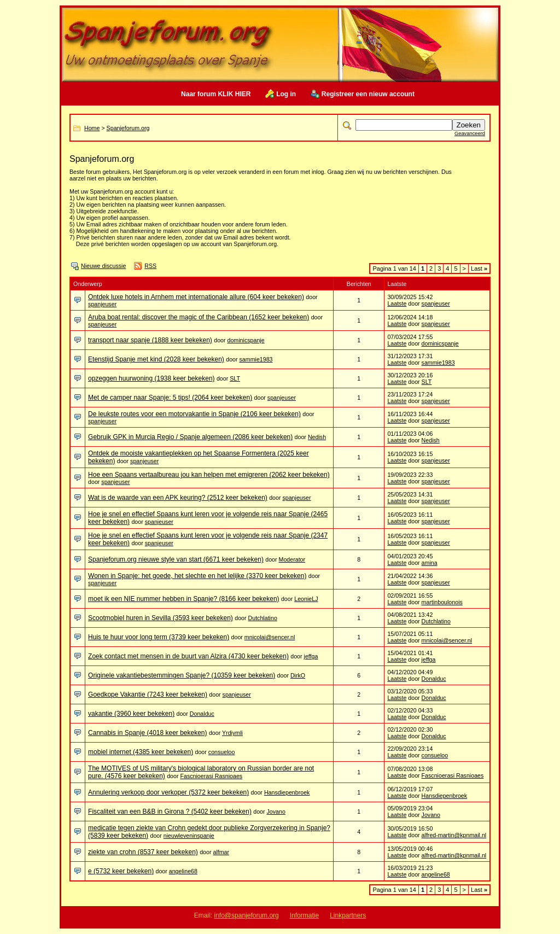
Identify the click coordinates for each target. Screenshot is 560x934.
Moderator (292, 559)
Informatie (304, 915)
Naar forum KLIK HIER (216, 94)
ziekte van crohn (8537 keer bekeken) (143, 852)
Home (92, 128)
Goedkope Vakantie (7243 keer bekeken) (148, 694)
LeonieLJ (306, 599)
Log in (286, 94)
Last (479, 268)
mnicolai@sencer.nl (270, 637)
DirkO (298, 675)
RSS (150, 266)
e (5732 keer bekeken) (121, 871)
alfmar (221, 852)
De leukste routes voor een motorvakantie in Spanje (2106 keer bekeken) (194, 414)
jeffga (311, 656)
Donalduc (434, 679)
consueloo (222, 752)
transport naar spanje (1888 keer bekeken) (150, 340)
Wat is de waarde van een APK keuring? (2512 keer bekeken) (178, 498)
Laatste (397, 303)
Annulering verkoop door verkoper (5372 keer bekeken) (168, 792)
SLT (235, 378)
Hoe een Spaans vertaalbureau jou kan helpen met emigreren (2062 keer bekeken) (209, 475)
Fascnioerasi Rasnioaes (211, 776)
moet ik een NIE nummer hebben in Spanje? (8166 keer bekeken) (184, 599)
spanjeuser (102, 304)
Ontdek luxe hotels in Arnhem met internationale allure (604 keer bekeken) (196, 297)
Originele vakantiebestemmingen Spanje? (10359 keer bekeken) (182, 675)
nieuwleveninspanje (189, 836)
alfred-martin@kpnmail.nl (454, 835)
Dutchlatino (263, 618)
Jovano (276, 812)
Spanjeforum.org (128, 128)
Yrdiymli (232, 733)
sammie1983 (256, 359)
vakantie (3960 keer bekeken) (131, 714)
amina (430, 563)
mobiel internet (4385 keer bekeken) (141, 752)
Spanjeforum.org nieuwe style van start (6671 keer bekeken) (176, 559)
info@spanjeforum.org (247, 915)
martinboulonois (442, 602)
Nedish (317, 437)
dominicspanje (246, 340)
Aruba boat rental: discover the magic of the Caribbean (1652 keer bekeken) (199, 317)
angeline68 (183, 871)
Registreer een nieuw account (368, 94)
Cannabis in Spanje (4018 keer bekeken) (147, 733)
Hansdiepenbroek (287, 792)
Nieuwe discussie (103, 266)
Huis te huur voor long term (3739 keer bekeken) (159, 637)
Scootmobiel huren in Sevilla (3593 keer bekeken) (161, 618)
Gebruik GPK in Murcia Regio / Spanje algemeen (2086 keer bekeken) (190, 437)
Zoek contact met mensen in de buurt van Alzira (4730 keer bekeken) (188, 656)
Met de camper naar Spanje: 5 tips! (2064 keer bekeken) (170, 398)
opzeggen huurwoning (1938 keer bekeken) (151, 378)
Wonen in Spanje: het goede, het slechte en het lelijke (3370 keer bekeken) (197, 576)
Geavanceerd (470, 133)
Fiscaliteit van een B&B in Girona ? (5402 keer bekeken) (170, 812)
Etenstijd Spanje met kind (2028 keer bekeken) (156, 359)
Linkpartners (348, 915)
